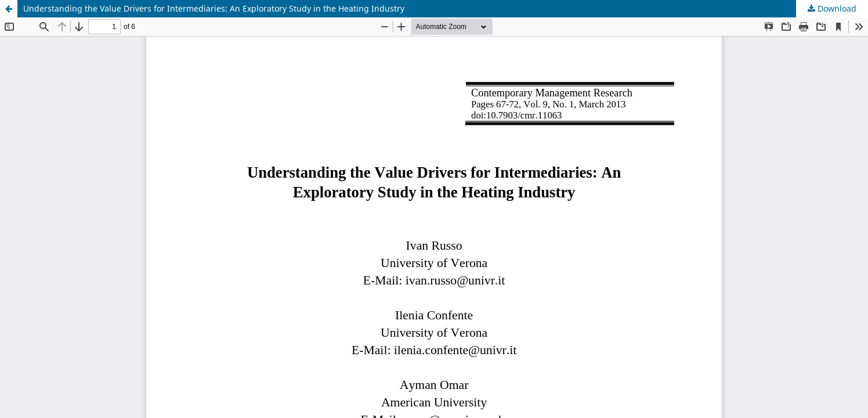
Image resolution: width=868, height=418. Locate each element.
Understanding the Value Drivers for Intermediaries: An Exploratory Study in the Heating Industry (214, 8)
